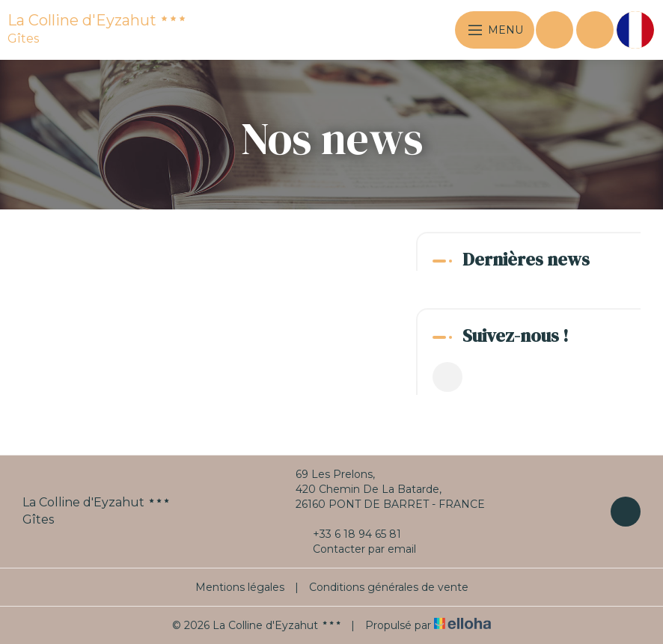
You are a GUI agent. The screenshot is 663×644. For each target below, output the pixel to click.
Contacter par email (356, 549)
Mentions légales (240, 587)
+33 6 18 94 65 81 (348, 534)
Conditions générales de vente (389, 587)
